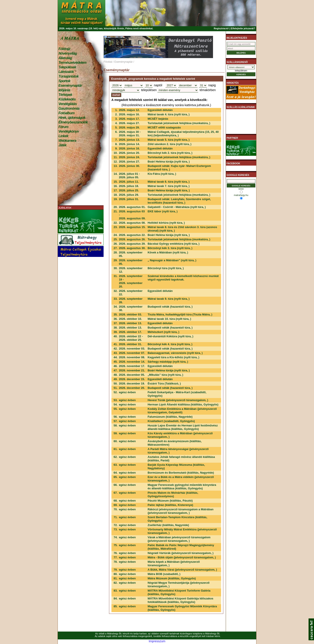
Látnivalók (66, 72)
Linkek (63, 136)
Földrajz (64, 49)
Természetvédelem (72, 63)
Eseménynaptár (70, 86)
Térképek (65, 95)
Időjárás (64, 90)
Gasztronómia (69, 108)
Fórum (63, 127)
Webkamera (67, 141)
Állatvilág (65, 58)
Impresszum (157, 641)
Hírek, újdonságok (72, 118)
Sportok (64, 81)
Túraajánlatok (68, 76)
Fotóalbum (67, 113)
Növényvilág (68, 53)
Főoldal (108, 62)
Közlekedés (67, 99)
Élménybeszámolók (73, 122)
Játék (62, 145)
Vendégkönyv (69, 131)
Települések (67, 67)
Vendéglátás (68, 104)
